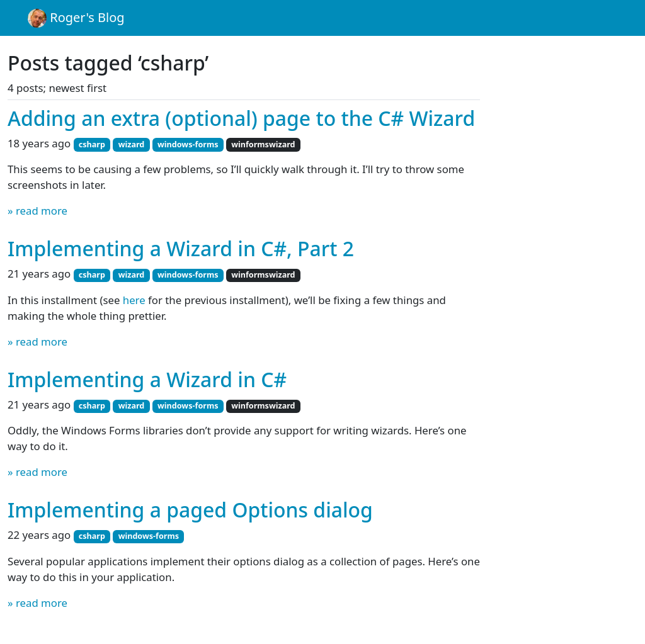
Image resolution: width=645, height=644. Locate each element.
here (134, 300)
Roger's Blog (76, 18)
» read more (37, 211)
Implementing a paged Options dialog (190, 510)
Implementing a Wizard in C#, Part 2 (181, 248)
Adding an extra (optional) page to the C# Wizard (241, 118)
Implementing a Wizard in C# (147, 379)
